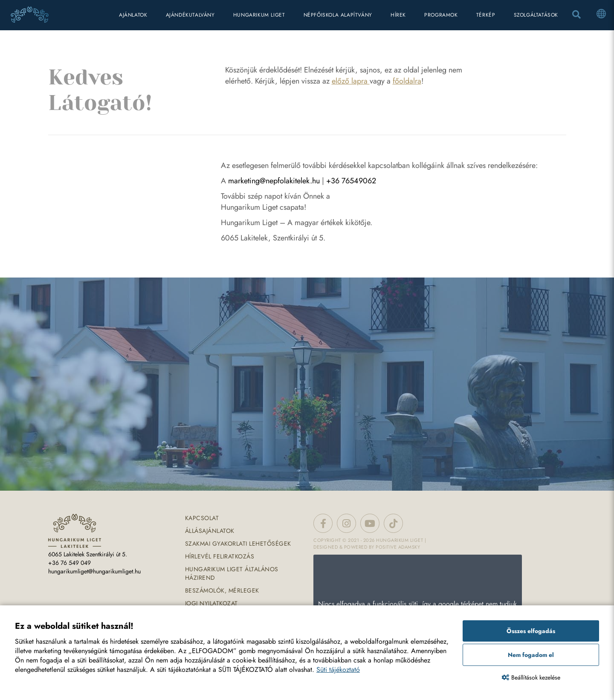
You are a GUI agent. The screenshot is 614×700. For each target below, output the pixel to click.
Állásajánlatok (210, 531)
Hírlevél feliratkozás (220, 556)
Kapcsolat (202, 518)
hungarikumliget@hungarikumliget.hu (94, 571)
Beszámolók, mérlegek (222, 590)
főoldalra (407, 81)
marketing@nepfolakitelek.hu (274, 181)
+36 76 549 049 (70, 563)
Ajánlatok (133, 15)
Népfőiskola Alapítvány (338, 15)
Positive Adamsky (398, 547)
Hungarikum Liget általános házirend (232, 573)
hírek (398, 15)
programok (441, 15)
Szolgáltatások (536, 15)
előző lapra (351, 81)
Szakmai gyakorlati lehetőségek (238, 544)
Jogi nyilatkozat (211, 603)
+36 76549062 (351, 181)
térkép (486, 15)
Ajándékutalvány (190, 15)
